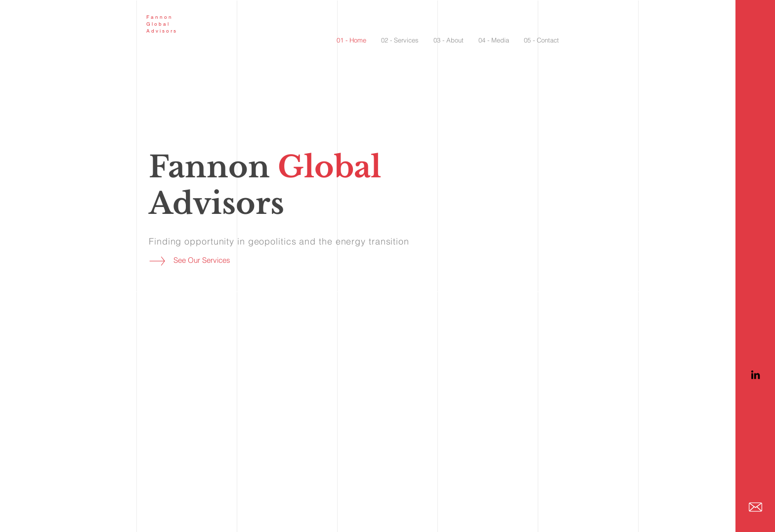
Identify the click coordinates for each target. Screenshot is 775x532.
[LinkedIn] (755, 375)
